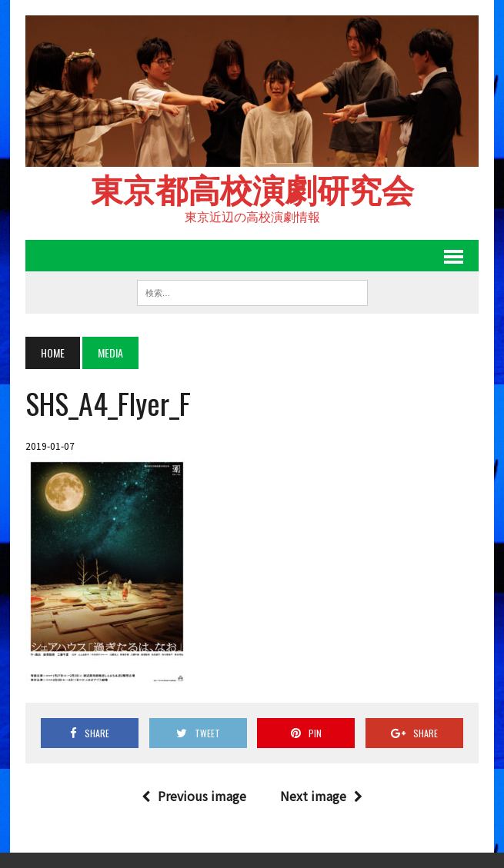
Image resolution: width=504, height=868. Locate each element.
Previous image (194, 796)
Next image (321, 796)
